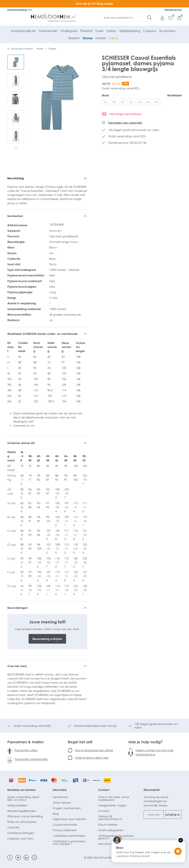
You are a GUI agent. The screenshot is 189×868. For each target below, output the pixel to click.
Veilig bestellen (17, 805)
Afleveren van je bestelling (25, 816)
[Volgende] (16, 148)
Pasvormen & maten (25, 742)
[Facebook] (10, 857)
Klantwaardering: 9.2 (19, 10)
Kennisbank (60, 797)
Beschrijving (16, 178)
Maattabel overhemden (69, 836)
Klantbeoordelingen (21, 833)
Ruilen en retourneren (22, 822)
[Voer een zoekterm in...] (126, 18)
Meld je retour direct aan (92, 758)
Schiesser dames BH (21, 443)
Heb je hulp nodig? (146, 742)
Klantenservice (173, 10)
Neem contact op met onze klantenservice (154, 752)
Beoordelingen (18, 608)
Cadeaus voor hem (20, 838)
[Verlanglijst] (169, 18)
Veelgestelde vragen (112, 805)
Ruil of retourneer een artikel (94, 750)
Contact (104, 790)
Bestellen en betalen (22, 790)
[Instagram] (34, 857)
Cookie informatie (65, 825)
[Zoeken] (150, 18)
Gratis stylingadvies (111, 830)
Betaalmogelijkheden (22, 811)
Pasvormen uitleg (26, 750)
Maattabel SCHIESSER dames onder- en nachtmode (43, 334)
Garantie (13, 827)
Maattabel (174, 95)
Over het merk (17, 666)
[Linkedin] (26, 857)
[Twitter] (18, 857)
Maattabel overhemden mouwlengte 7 (69, 843)
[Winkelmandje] (177, 18)
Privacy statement (65, 830)
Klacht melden (108, 825)
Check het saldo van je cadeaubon (114, 798)
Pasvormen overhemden (31, 759)
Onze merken (62, 803)
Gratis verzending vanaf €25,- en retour (23, 798)
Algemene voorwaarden (69, 819)
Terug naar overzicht (20, 49)
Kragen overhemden (67, 808)
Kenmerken (15, 216)
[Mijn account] (160, 18)
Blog (56, 814)
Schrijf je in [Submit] (172, 815)
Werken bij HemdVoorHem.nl (110, 818)
